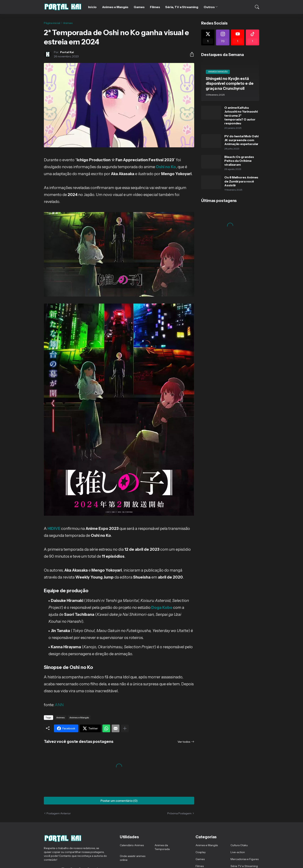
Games (139, 7)
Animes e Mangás (115, 7)
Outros (209, 7)
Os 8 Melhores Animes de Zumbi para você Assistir (241, 181)
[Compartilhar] (190, 54)
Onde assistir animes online (133, 858)
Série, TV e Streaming (182, 7)
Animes (68, 23)
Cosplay (201, 852)
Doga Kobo (162, 608)
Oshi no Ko (166, 167)
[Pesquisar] (254, 7)
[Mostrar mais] (125, 728)
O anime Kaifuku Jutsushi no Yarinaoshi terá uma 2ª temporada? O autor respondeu (241, 115)
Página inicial (52, 23)
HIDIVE (54, 529)
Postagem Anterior (59, 813)
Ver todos (184, 742)
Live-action (238, 852)
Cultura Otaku (239, 845)
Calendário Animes (132, 845)
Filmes (155, 7)
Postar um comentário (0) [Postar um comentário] (119, 801)
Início (92, 7)
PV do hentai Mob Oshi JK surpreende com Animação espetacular (241, 140)
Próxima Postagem (179, 813)
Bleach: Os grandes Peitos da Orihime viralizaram (239, 161)
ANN (59, 705)
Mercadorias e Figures (245, 859)
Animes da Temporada (162, 847)
